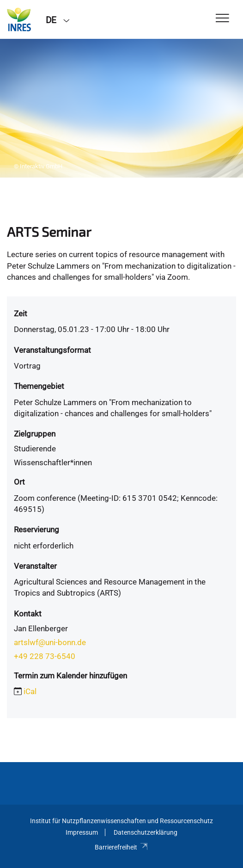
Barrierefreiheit (121, 847)
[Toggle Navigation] (222, 19)
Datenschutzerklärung (146, 832)
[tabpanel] (121, 108)
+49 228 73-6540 (45, 656)
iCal (30, 691)
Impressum (82, 832)
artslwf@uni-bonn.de (50, 642)
